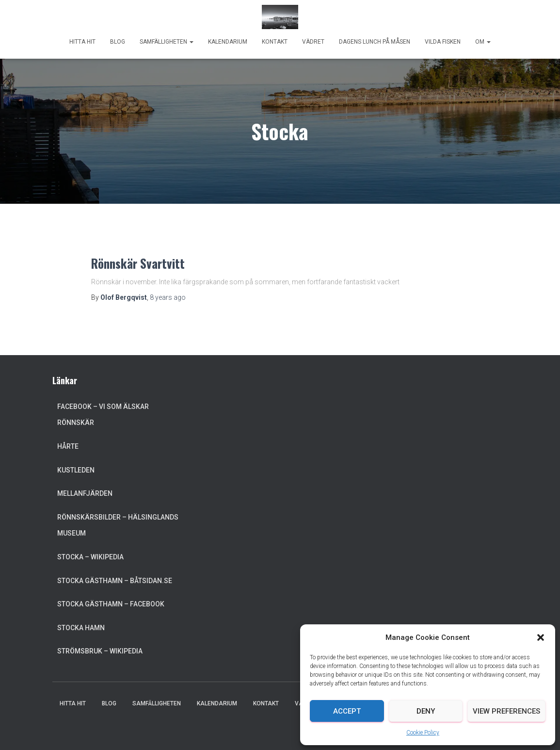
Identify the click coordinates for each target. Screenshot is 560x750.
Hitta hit (82, 42)
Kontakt (275, 42)
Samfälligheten (167, 42)
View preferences (506, 711)
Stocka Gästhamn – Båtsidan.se (115, 581)
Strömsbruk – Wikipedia (100, 651)
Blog (118, 42)
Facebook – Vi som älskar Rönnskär (103, 415)
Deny (426, 711)
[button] (541, 637)
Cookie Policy (423, 733)
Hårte (68, 446)
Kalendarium (228, 42)
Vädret (313, 42)
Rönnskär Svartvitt (138, 263)
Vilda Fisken (443, 42)
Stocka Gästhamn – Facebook (111, 604)
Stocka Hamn (81, 628)
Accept (347, 711)
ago (168, 297)
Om (483, 42)
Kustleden (76, 470)
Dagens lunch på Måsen (375, 42)
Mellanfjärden (85, 493)
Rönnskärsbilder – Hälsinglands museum (118, 525)
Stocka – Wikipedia (90, 557)
